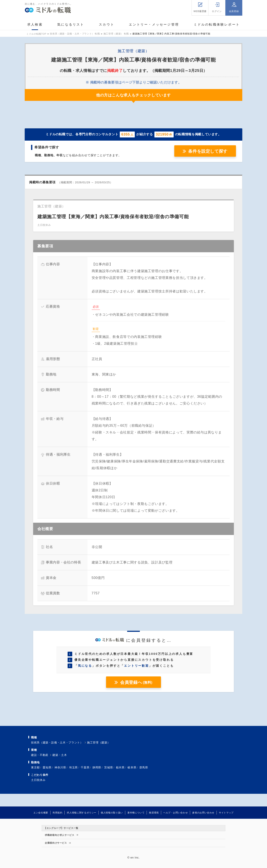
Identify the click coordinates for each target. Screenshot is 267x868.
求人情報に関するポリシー (82, 813)
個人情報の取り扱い (112, 813)
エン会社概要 (41, 813)
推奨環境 (154, 813)
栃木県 (120, 767)
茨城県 (108, 767)
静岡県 (97, 767)
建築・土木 (60, 755)
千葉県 (85, 767)
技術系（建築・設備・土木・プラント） (57, 743)
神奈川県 (60, 767)
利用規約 (58, 813)
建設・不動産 (40, 755)
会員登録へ (136, 682)
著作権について (136, 813)
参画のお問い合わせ (203, 813)
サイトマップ (226, 813)
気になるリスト (71, 24)
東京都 (35, 767)
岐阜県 (132, 767)
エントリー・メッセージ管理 (154, 24)
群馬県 (144, 767)
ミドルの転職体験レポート (217, 24)
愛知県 (47, 767)
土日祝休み (38, 780)
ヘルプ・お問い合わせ (176, 813)
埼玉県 (73, 767)
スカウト (107, 24)
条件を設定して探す (208, 151)
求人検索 (35, 24)
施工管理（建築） (99, 743)
